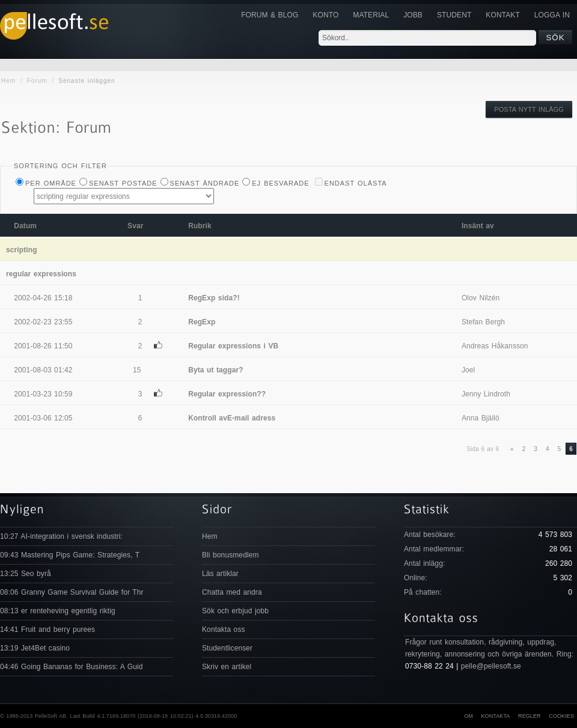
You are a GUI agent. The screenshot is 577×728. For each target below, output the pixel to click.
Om (469, 716)
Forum (37, 81)
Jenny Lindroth (486, 394)
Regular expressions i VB (233, 346)
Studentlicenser (227, 648)
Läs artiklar (220, 574)
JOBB (413, 15)
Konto (325, 15)
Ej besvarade (280, 183)
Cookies (561, 716)
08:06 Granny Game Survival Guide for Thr (72, 592)
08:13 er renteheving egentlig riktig (58, 611)
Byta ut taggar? (216, 370)
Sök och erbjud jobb (235, 611)
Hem (8, 81)
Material (371, 15)
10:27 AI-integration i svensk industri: (61, 536)
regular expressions (41, 274)
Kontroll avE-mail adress (232, 418)
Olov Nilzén (481, 298)
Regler (530, 716)
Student (454, 15)
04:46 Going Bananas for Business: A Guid (71, 667)
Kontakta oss (224, 629)
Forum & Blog (270, 15)
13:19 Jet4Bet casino (35, 648)
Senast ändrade (205, 183)
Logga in (552, 15)
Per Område (51, 183)
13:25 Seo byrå (26, 574)
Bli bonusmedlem (230, 555)
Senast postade (123, 183)
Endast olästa (356, 183)
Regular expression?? (227, 394)
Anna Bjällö (481, 418)
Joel (468, 370)
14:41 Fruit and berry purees (47, 629)
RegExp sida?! (214, 298)
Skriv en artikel (227, 667)
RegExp (202, 322)
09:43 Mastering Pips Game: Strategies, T (70, 555)
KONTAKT (502, 15)
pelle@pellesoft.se (491, 666)
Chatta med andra (232, 592)
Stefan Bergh (483, 322)
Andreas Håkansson (495, 346)
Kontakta (495, 716)
